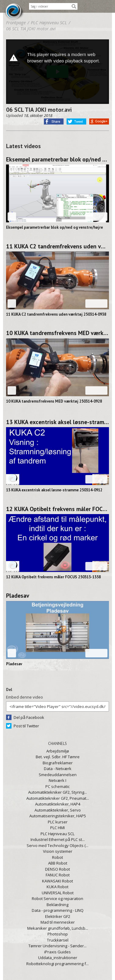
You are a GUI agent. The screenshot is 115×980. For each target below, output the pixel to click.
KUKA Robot (57, 887)
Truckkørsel (58, 940)
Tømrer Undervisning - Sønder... (57, 946)
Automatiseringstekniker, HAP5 (58, 816)
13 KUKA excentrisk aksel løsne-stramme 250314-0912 (57, 422)
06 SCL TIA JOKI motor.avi (31, 28)
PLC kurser (58, 822)
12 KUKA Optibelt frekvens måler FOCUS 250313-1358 (57, 509)
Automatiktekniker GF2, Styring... (57, 792)
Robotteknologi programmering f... (57, 964)
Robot (57, 857)
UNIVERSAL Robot (58, 893)
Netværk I (57, 780)
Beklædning (57, 905)
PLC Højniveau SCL (57, 834)
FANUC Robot (58, 875)
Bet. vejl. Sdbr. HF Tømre (58, 757)
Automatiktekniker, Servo (58, 810)
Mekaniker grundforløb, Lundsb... (58, 928)
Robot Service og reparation (57, 899)
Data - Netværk (58, 769)
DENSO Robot (57, 869)
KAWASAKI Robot (57, 881)
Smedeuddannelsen (58, 775)
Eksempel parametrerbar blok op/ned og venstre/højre (57, 159)
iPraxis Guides (57, 952)
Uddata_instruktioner (58, 958)
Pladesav (18, 596)
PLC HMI (57, 828)
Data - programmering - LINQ (58, 910)
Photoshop (58, 934)
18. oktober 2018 (38, 115)
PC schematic (57, 786)
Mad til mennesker (58, 922)
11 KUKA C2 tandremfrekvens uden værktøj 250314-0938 (57, 246)
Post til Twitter (26, 726)
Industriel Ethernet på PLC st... (58, 839)
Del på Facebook (29, 717)
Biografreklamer (58, 763)
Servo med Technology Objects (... (57, 845)
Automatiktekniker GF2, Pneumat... (58, 798)
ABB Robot (58, 863)
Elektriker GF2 (58, 916)
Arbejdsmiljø (58, 751)
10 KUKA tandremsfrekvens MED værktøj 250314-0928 (57, 333)
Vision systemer (58, 851)
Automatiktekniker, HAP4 (58, 804)
